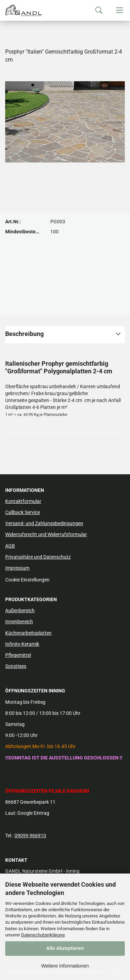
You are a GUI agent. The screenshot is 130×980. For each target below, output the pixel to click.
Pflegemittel (18, 655)
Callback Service (23, 512)
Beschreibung (24, 334)
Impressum (17, 568)
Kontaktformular (23, 501)
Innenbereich (19, 622)
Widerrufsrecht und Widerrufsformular (46, 534)
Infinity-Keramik (22, 644)
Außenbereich (20, 610)
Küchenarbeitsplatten (28, 633)
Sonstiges (16, 666)
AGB (10, 546)
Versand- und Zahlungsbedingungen (44, 523)
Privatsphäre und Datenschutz (38, 557)
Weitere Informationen (65, 966)
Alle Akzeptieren (65, 948)
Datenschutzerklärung (43, 935)
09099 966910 (30, 836)
